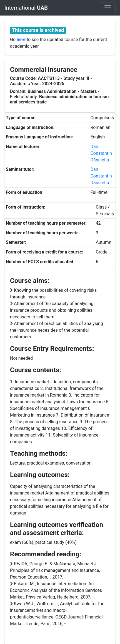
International (26, 8)
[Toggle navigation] (108, 8)
